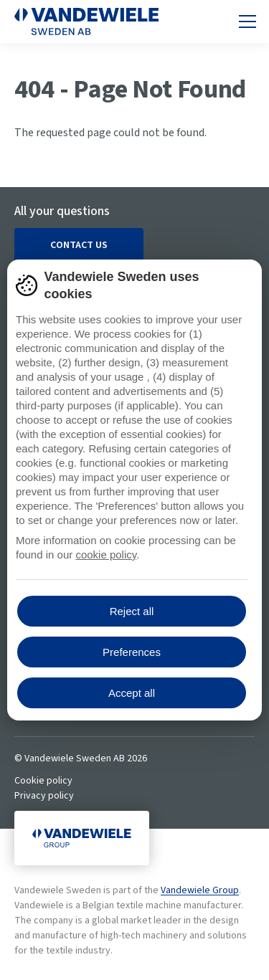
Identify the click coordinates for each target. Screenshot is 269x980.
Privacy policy (44, 796)
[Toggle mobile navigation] (247, 22)
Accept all (132, 693)
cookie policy (106, 555)
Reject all (132, 611)
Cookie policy (43, 781)
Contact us (79, 245)
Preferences (132, 652)
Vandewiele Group (200, 890)
